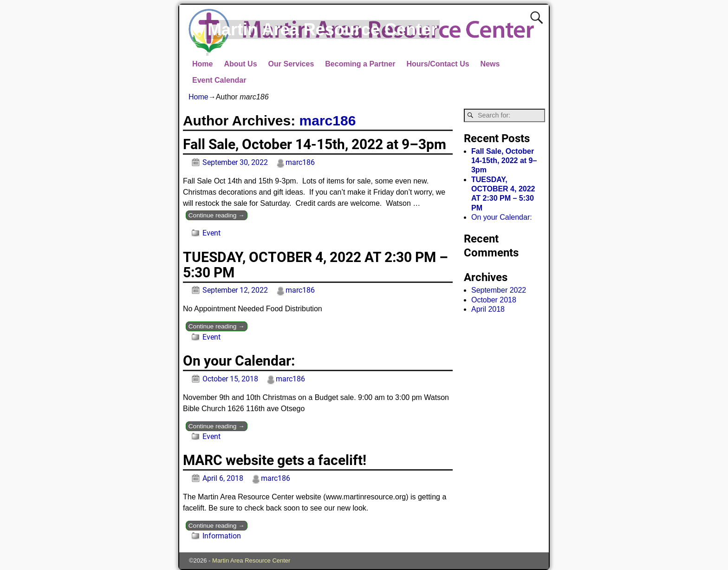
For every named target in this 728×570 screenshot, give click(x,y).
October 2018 (494, 300)
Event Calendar (219, 80)
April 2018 (488, 309)
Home (202, 64)
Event (211, 233)
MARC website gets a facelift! (275, 460)
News (490, 64)
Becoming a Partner (360, 64)
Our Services (291, 64)
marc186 (328, 121)
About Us (240, 64)
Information (222, 536)
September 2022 (499, 290)
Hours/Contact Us (438, 64)
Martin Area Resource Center (322, 29)
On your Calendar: (239, 361)
